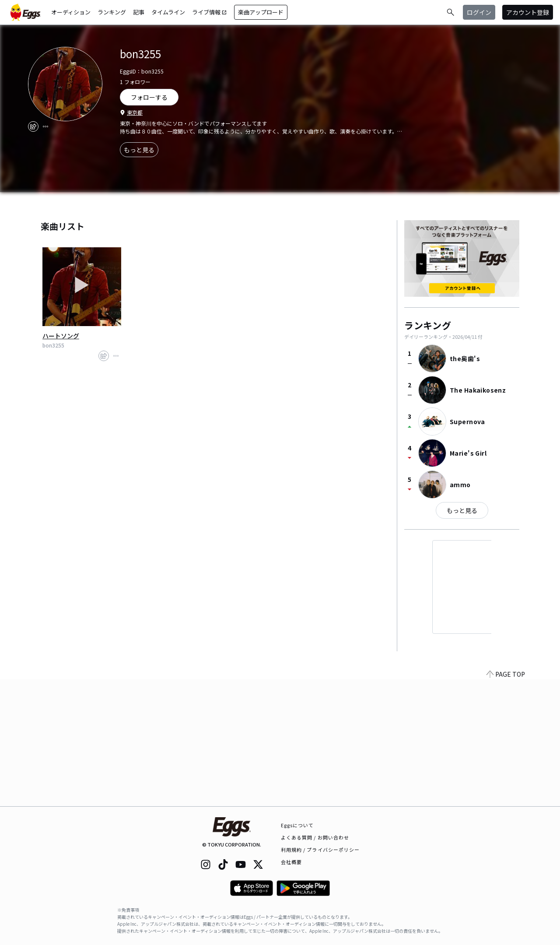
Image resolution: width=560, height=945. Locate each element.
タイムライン (168, 12)
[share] (33, 126)
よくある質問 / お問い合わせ (315, 837)
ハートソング (61, 336)
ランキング (112, 12)
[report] (45, 126)
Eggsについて (297, 825)
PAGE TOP (506, 801)
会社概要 (291, 862)
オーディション (71, 12)
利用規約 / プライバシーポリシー (320, 850)
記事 (139, 12)
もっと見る (139, 150)
